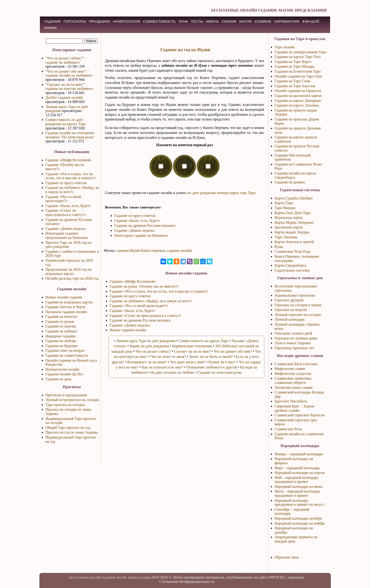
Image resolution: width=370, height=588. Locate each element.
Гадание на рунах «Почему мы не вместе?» (144, 286)
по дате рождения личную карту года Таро (221, 193)
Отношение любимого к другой (211, 367)
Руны (279, 247)
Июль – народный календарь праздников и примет (298, 493)
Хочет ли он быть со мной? (211, 357)
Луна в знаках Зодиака (293, 343)
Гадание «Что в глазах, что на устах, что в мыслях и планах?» (71, 176)
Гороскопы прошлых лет (294, 348)
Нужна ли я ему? (222, 362)
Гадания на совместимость (67, 355)
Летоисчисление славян (294, 387)
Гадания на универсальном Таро (301, 52)
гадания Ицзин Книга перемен (141, 251)
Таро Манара (285, 208)
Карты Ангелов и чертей (294, 242)
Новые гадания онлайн (128, 330)
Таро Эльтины (286, 237)
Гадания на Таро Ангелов (295, 86)
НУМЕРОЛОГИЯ (127, 21)
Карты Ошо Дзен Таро (293, 213)
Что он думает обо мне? (233, 351)
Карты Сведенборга (290, 265)
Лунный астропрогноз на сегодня (72, 400)
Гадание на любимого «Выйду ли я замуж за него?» (72, 190)
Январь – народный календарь (299, 454)
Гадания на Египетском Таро (298, 71)
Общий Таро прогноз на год (68, 428)
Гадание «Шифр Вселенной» (69, 160)
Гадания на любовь (61, 341)
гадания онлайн (180, 251)
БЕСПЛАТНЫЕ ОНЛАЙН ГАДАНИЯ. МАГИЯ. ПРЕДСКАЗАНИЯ (269, 10)
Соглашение (169, 582)
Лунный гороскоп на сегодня (298, 315)
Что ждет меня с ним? (187, 362)
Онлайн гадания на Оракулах (298, 91)
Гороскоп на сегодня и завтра (298, 305)
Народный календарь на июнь (299, 487)
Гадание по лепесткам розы (220, 372)
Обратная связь (287, 557)
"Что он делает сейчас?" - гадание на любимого (66, 60)
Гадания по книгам (61, 326)
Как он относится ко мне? (162, 367)
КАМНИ (50, 28)
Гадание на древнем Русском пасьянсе (145, 226)
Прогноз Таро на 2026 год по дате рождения (69, 245)
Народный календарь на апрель (300, 473)
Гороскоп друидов (289, 300)
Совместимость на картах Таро (204, 341)
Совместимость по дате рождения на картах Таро (66, 122)
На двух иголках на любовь (172, 372)
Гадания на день (59, 379)
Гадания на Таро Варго (293, 62)
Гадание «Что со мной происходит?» (63, 199)
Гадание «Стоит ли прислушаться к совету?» (66, 213)
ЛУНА (183, 21)
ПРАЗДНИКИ (100, 21)
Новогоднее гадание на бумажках (141, 235)
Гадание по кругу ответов (66, 183)
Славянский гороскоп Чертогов (300, 415)
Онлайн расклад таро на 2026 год (72, 278)
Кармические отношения (192, 346)
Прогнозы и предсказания (66, 395)
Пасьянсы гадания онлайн (66, 312)
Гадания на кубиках (61, 331)
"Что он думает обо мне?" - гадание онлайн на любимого (69, 73)
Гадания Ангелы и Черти (65, 307)
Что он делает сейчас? (153, 351)
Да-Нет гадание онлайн (64, 97)
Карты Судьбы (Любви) (294, 198)
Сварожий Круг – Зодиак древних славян (295, 408)
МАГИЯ (245, 21)
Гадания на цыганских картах (298, 96)
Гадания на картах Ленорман (298, 101)
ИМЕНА (212, 21)
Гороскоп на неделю (291, 310)
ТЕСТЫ (197, 21)
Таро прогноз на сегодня (65, 405)
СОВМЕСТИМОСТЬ (159, 21)
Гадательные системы (292, 270)
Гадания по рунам (60, 321)
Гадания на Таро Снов (292, 81)
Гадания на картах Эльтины (297, 105)
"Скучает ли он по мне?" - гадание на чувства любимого (69, 87)
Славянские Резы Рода (293, 251)
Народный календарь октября (298, 518)
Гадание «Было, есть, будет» (68, 206)
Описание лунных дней (294, 333)
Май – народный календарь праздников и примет (297, 480)
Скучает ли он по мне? (192, 351)
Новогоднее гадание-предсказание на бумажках (67, 235)
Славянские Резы (288, 429)
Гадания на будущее (62, 346)
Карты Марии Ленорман (294, 222)
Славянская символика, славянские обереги (293, 380)
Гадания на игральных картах (69, 302)
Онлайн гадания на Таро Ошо (299, 76)
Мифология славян (290, 369)
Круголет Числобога (291, 401)
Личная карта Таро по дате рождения (146, 341)
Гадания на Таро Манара (294, 66)
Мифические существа (293, 374)
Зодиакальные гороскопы (295, 295)
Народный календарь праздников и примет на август (299, 503)
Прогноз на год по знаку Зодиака (72, 432)
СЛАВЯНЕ (263, 21)
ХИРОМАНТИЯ (287, 21)
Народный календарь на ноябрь (300, 523)
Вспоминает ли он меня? (147, 362)
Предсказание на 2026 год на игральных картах (69, 271)
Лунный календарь (290, 319)
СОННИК (229, 21)
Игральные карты (289, 217)
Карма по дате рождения (149, 346)
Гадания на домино (290, 182)
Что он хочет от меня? (168, 357)
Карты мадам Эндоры (292, 232)
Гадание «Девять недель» (66, 229)
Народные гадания (60, 336)
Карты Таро (284, 203)
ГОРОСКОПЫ (75, 21)
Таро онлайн (285, 47)
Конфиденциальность (197, 582)
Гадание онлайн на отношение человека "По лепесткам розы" (70, 135)
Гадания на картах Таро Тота (298, 57)
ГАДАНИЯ (52, 21)
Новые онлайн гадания (64, 297)
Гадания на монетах (61, 317)
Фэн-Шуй (311, 21)
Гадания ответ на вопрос (65, 350)
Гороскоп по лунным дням (296, 338)
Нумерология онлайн (63, 369)
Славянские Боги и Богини (296, 364)
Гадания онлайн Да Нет (64, 374)
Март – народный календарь (297, 468)
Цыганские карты (289, 227)
